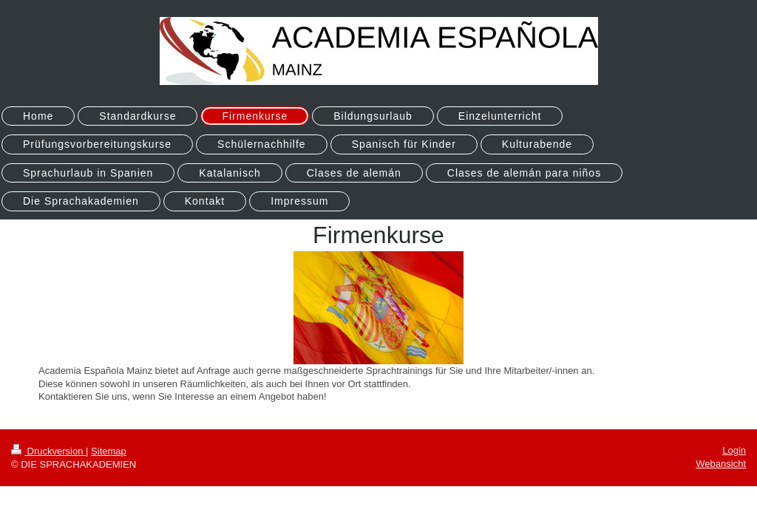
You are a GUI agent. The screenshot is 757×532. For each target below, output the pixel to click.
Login (734, 450)
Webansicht (721, 464)
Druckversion (48, 451)
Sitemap (109, 451)
